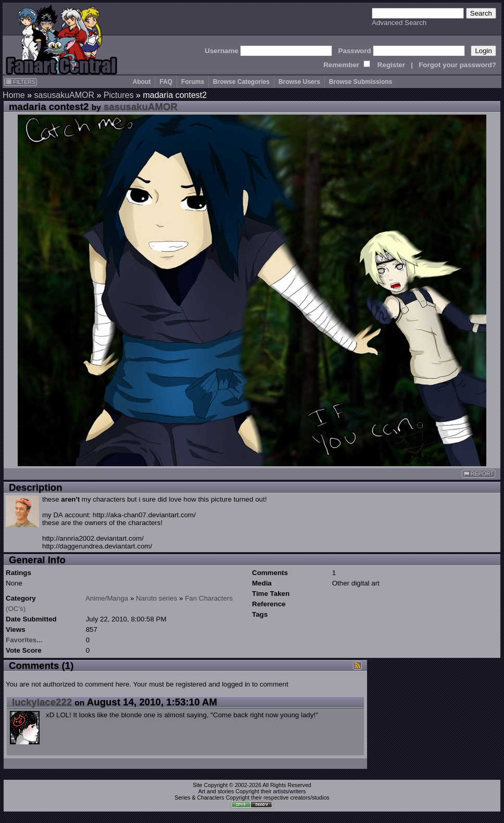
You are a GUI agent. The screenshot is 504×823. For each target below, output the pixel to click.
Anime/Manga (107, 598)
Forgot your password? (457, 65)
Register (391, 65)
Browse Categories (241, 82)
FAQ (166, 82)
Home (14, 95)
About (142, 82)
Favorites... (24, 640)
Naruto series (156, 598)
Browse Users (299, 82)
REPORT (478, 474)
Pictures (119, 95)
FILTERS (21, 82)
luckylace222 (42, 702)
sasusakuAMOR (64, 95)
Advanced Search (399, 23)
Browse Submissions (361, 82)
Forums (193, 82)
